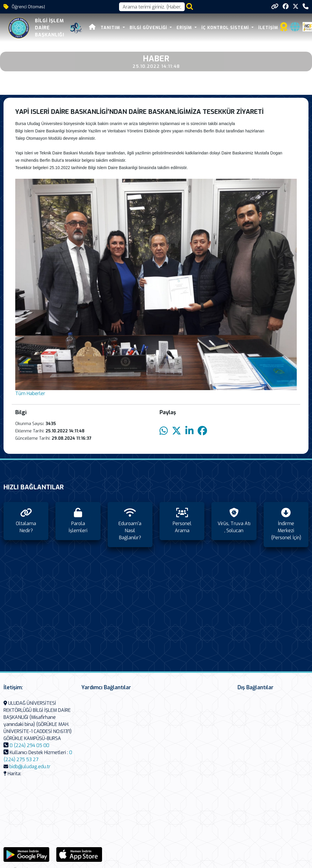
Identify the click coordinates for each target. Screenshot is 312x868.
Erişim (185, 28)
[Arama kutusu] (152, 7)
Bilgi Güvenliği (149, 28)
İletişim (268, 28)
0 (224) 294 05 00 (29, 745)
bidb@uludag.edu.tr (30, 767)
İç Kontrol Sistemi (226, 28)
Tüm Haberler (30, 393)
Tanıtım (111, 28)
